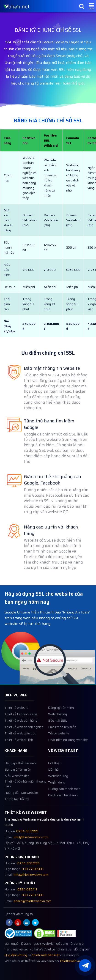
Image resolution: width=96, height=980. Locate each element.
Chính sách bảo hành (63, 814)
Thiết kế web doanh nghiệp (24, 746)
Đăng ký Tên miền (61, 727)
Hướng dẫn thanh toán (64, 808)
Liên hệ (53, 789)
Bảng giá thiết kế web (20, 782)
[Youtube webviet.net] (18, 942)
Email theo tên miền (62, 746)
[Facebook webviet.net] (9, 942)
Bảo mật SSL (58, 740)
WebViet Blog (58, 795)
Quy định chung (16, 975)
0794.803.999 (27, 851)
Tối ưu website (59, 753)
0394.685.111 (27, 909)
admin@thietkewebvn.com (33, 920)
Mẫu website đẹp (17, 795)
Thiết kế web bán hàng (21, 740)
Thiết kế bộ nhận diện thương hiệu (26, 803)
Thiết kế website (16, 727)
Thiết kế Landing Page (21, 734)
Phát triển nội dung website (68, 759)
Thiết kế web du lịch (19, 759)
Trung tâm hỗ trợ (17, 818)
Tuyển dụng (57, 802)
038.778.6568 (33, 888)
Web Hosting (58, 734)
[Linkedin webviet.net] (27, 942)
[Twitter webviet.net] (35, 942)
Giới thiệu (55, 782)
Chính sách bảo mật (46, 975)
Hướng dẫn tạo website (21, 812)
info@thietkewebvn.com (31, 856)
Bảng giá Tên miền (18, 789)
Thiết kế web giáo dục (20, 753)
